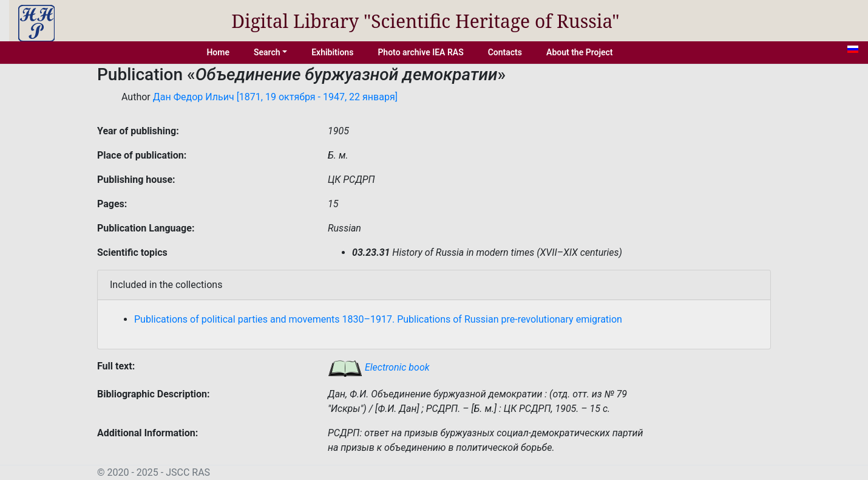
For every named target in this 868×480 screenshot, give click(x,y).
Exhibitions (332, 52)
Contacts (505, 52)
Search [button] (267, 52)
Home (218, 52)
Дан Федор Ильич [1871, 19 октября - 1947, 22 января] (275, 97)
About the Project (580, 52)
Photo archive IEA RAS (420, 52)
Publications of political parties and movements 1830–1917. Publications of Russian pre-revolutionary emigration (378, 319)
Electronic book (379, 367)
